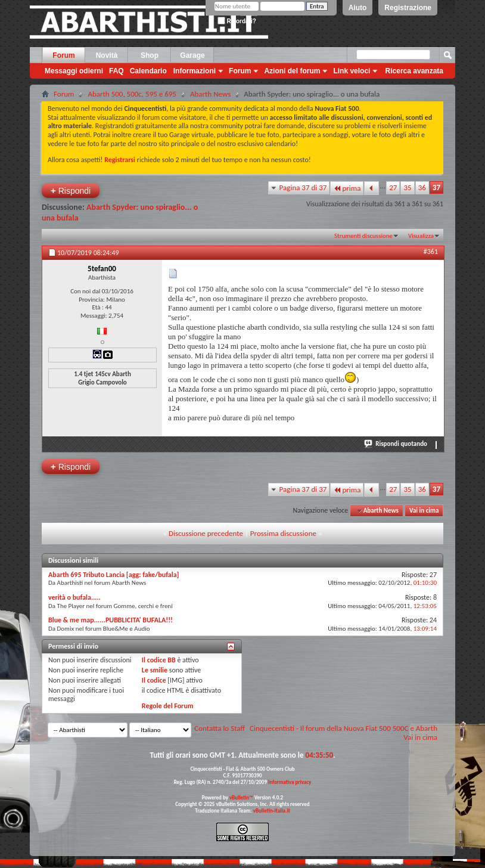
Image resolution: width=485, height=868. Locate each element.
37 (436, 187)
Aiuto (358, 8)
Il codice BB (159, 660)
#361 (431, 252)
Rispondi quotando (396, 444)
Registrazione (408, 8)
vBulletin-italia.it (272, 810)
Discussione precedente (206, 533)
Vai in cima (424, 511)
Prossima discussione (283, 533)
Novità (107, 55)
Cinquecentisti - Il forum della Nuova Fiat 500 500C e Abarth (343, 728)
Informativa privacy (290, 782)
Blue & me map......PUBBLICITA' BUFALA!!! (111, 620)
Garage (192, 55)
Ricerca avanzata (414, 71)
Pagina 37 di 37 (303, 187)
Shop (150, 55)
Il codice (154, 680)
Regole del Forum (168, 706)
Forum (63, 55)
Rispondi (71, 190)
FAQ (116, 71)
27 (393, 187)
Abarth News (210, 94)
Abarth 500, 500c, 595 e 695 (132, 94)
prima (347, 188)
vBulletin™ (241, 797)
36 (422, 187)
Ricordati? (237, 21)
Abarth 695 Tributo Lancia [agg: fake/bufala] (114, 575)
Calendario (148, 71)
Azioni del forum (292, 71)
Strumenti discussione (363, 236)
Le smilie (155, 670)
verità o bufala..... (74, 597)
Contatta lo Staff (220, 728)
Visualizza (421, 236)
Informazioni (195, 71)
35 (407, 187)
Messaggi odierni (74, 71)
